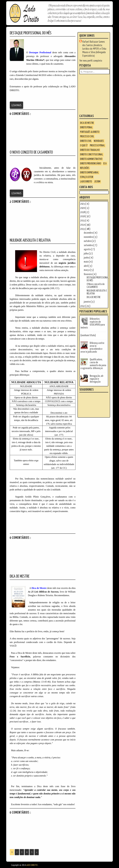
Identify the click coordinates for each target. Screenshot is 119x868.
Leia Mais (16, 105)
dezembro (89, 233)
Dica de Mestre (87, 123)
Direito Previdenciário (91, 164)
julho (86, 254)
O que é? (84, 146)
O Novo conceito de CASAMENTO (96, 286)
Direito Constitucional (92, 155)
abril (86, 266)
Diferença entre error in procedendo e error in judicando (92, 347)
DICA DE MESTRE (94, 297)
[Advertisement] (98, 94)
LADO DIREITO (86, 182)
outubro (88, 241)
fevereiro (88, 274)
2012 (83, 306)
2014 (83, 225)
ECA (105, 164)
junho (87, 258)
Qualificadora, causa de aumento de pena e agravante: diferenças (93, 364)
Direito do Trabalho (90, 150)
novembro (89, 237)
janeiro (87, 302)
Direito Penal (86, 128)
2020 (83, 208)
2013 (83, 229)
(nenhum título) (88, 335)
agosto (87, 249)
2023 (83, 204)
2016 (83, 216)
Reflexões (85, 168)
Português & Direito (90, 132)
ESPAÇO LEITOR (87, 177)
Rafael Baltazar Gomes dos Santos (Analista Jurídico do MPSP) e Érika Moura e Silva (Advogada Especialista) (94, 49)
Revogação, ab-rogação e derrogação (97, 379)
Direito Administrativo (91, 159)
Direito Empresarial (89, 173)
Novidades (99, 141)
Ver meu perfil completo (91, 61)
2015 (83, 221)
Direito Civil (86, 141)
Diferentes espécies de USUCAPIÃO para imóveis (93, 323)
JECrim (97, 182)
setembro (89, 245)
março (87, 270)
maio (86, 262)
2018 (83, 212)
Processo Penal (97, 146)
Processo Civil (87, 137)
